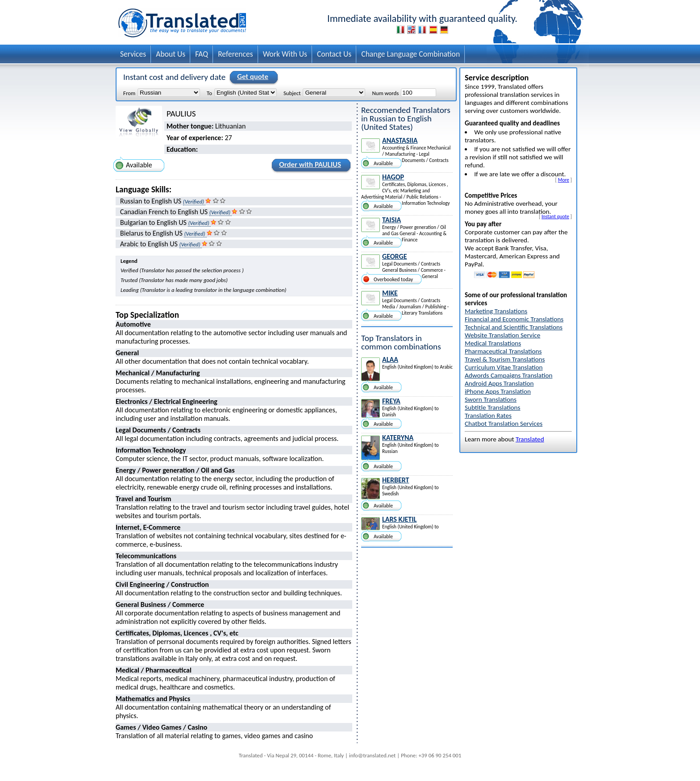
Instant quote (555, 216)
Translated (530, 439)
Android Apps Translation (499, 383)
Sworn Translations (491, 399)
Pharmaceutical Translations (503, 351)
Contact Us (334, 54)
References (235, 54)
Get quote (251, 77)
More (564, 180)
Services (133, 54)
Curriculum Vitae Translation (504, 367)
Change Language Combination (410, 54)
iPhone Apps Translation (498, 391)
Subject (292, 93)
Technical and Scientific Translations (514, 327)
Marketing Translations (496, 311)
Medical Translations (493, 343)
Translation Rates (488, 415)
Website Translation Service (502, 335)
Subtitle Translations (493, 407)
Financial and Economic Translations (514, 319)
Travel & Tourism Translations (505, 359)
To (209, 93)
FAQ (202, 54)
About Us (171, 54)
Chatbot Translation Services (504, 424)
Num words (385, 93)
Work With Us (285, 54)
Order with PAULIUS (309, 166)
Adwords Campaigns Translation (508, 375)
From (129, 93)
